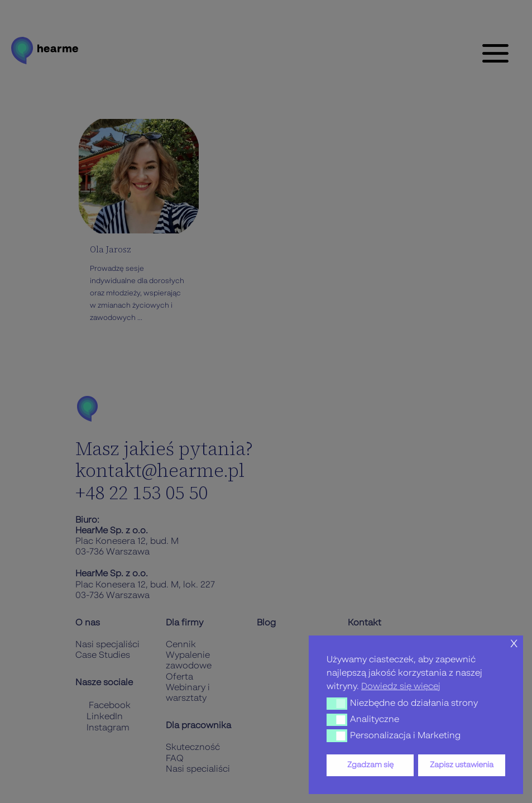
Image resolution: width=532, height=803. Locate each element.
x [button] (514, 644)
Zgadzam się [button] (370, 765)
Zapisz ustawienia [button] (462, 765)
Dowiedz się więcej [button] (401, 687)
